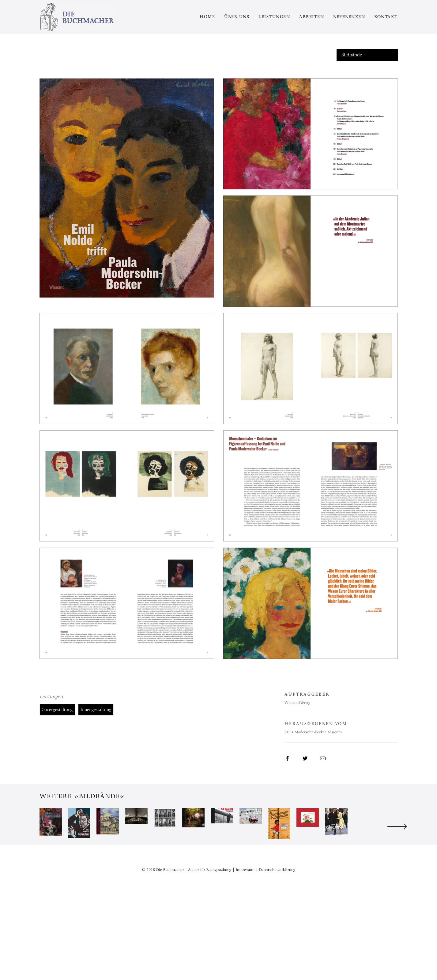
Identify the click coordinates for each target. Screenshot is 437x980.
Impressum (245, 955)
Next (397, 869)
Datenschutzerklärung (277, 955)
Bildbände (352, 55)
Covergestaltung (57, 710)
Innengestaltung (96, 710)
